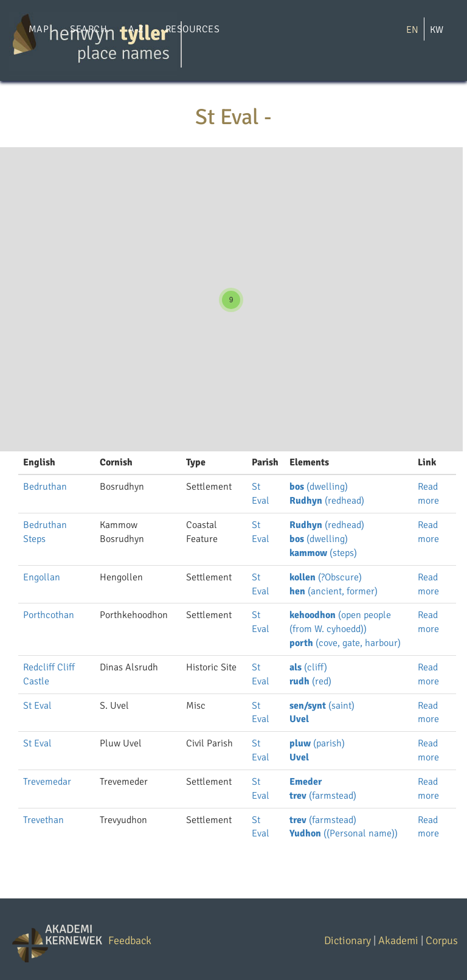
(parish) (317, 743)
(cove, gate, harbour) (345, 643)
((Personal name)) (344, 833)
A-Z (136, 29)
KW (437, 30)
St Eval (37, 706)
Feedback (130, 940)
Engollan (42, 577)
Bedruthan (45, 487)
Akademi (398, 940)
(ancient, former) (334, 591)
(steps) (323, 553)
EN (412, 30)
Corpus (442, 940)
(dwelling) (319, 487)
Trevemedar (47, 782)
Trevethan (43, 820)
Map (39, 29)
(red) (310, 681)
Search (88, 29)
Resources (192, 29)
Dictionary (348, 940)
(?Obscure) (326, 577)
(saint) (322, 706)
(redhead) (327, 501)
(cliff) (308, 667)
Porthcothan (49, 615)
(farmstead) (323, 796)
